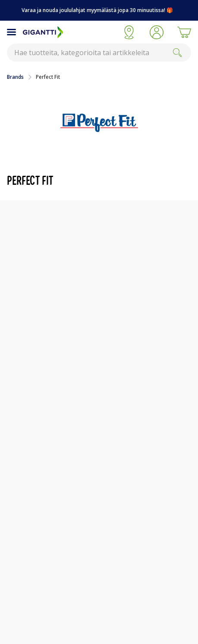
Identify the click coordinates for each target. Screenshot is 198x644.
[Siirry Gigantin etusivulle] (69, 32)
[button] (157, 32)
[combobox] (99, 53)
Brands (15, 77)
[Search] (177, 53)
